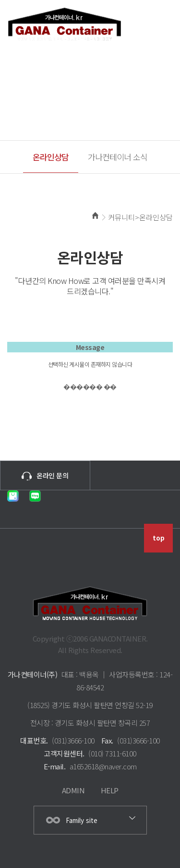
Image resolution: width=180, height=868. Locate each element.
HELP (110, 790)
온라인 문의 (45, 476)
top (159, 538)
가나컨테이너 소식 (118, 157)
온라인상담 (51, 157)
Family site (82, 820)
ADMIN (73, 790)
